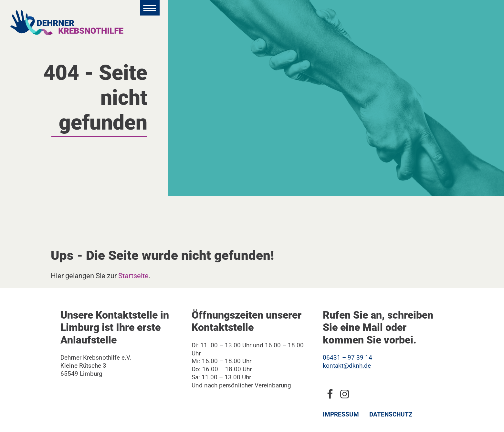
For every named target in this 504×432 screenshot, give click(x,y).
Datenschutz (391, 414)
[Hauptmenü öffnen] (150, 8)
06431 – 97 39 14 (347, 358)
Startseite (133, 276)
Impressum (341, 414)
